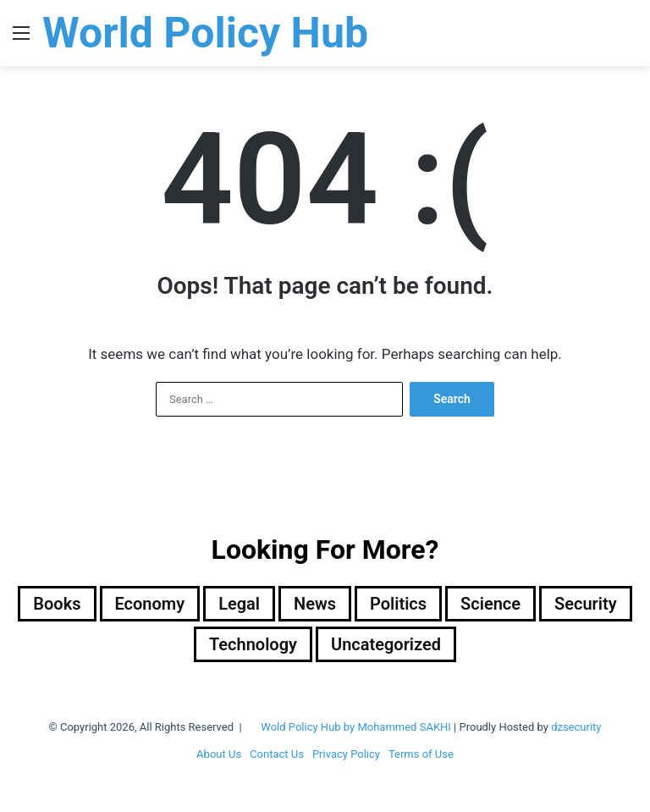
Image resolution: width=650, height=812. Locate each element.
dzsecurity (576, 727)
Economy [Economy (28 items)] (150, 604)
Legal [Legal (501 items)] (239, 604)
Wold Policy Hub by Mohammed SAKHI (356, 727)
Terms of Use (421, 754)
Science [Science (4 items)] (490, 604)
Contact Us (277, 754)
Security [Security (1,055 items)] (586, 604)
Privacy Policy (346, 754)
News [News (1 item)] (315, 604)
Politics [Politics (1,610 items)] (398, 604)
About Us (219, 754)
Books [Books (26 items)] (57, 604)
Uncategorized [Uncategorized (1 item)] (386, 644)
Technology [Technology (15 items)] (253, 644)
